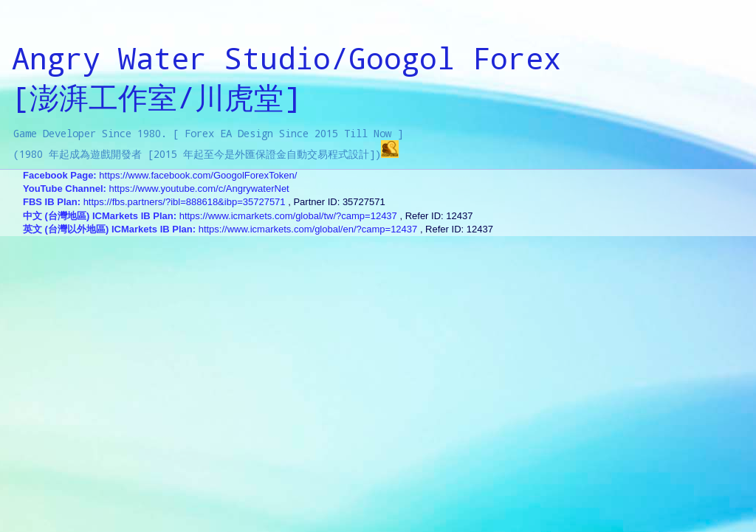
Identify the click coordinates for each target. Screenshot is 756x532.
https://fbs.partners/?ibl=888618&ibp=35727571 (185, 202)
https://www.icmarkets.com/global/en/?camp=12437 (308, 229)
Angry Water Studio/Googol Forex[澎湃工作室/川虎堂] (286, 77)
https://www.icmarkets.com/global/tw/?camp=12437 (288, 216)
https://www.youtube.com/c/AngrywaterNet (199, 189)
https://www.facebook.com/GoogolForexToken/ (198, 175)
